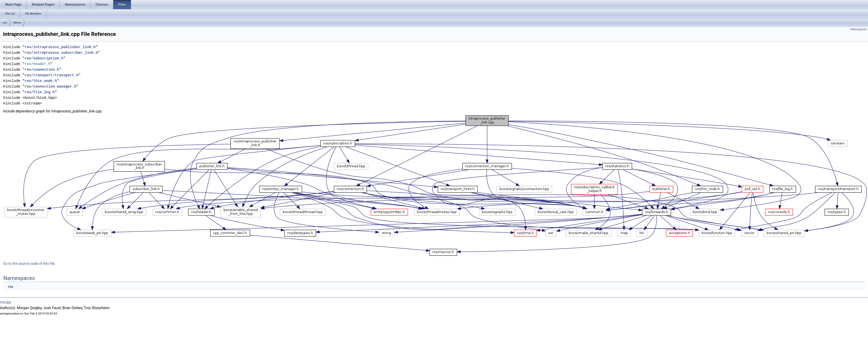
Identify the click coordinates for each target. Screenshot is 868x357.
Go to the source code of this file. (29, 264)
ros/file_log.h (40, 92)
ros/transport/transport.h (52, 75)
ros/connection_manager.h (50, 86)
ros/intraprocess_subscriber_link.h (61, 53)
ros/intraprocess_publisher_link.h (60, 47)
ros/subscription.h (44, 58)
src (5, 23)
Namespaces (859, 29)
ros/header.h (38, 64)
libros (17, 23)
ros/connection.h (42, 70)
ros (11, 287)
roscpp (6, 302)
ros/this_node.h (41, 81)
